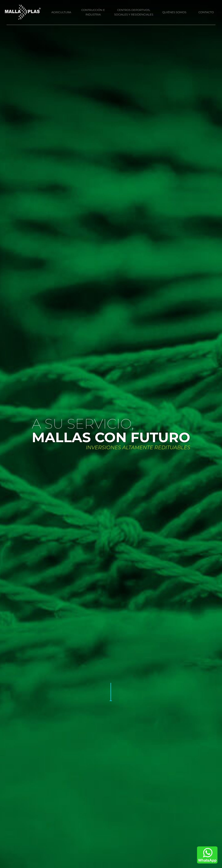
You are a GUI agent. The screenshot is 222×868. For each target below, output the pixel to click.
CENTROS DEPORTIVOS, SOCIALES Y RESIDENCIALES (134, 12)
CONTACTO (206, 12)
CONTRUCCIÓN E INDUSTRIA (93, 12)
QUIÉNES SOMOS (174, 12)
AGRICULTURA (61, 12)
